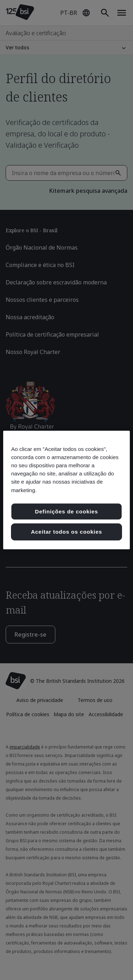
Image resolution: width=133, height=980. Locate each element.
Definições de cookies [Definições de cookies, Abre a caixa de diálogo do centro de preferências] (67, 511)
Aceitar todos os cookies (66, 532)
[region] (66, 490)
